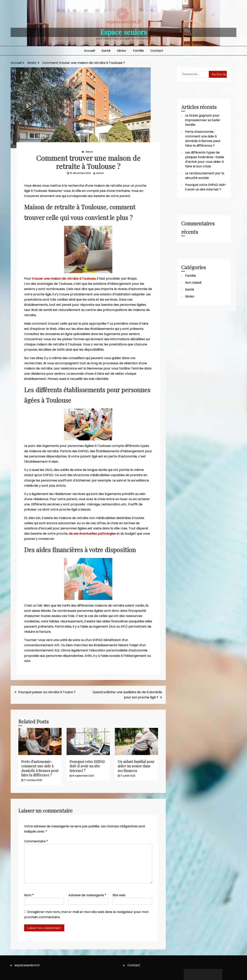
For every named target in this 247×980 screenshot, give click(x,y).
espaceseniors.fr (27, 965)
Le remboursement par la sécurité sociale (205, 176)
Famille (138, 51)
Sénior (122, 51)
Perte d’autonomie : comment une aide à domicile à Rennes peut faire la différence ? (40, 768)
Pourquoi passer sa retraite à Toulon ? (47, 692)
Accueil (89, 51)
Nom (29, 895)
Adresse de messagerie (87, 895)
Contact (157, 51)
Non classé (193, 283)
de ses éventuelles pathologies (92, 534)
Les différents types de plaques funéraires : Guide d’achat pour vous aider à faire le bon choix (205, 159)
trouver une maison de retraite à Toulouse (64, 279)
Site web (119, 895)
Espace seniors (123, 32)
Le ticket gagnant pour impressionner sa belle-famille (203, 120)
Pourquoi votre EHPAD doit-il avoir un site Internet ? (87, 766)
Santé (106, 51)
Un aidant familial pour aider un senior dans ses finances (136, 766)
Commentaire (36, 841)
